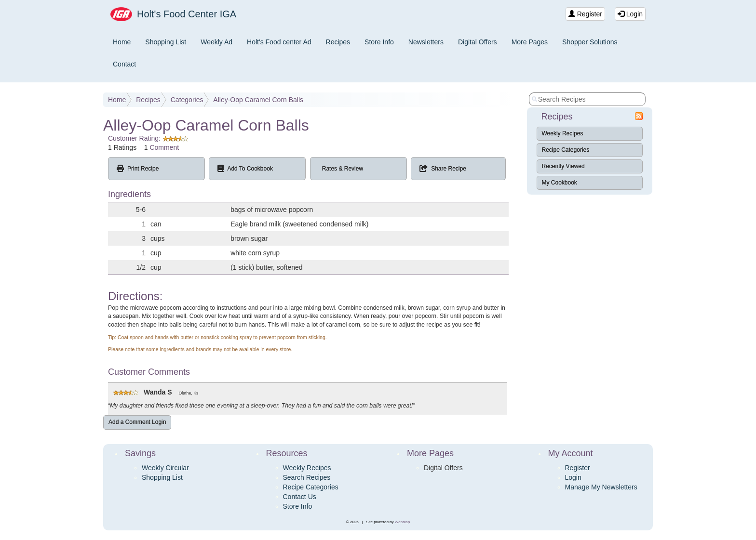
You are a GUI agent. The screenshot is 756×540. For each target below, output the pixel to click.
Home (122, 42)
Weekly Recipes (563, 133)
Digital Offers (478, 42)
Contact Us (300, 497)
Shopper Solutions (590, 42)
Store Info (379, 42)
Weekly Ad (216, 42)
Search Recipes (307, 477)
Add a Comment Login (137, 422)
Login (630, 14)
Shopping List (166, 42)
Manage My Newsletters (601, 487)
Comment (164, 147)
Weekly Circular (165, 468)
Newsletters (426, 42)
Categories (187, 100)
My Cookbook (560, 183)
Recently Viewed (563, 166)
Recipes (338, 42)
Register (585, 14)
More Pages (530, 42)
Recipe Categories (566, 150)
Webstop (402, 522)
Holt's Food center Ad (279, 42)
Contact (124, 64)
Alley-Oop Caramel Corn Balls (258, 100)
